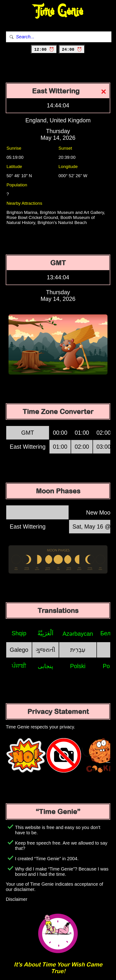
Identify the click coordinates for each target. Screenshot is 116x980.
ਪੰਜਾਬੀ (19, 666)
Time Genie (58, 12)
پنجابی (45, 666)
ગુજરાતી (45, 650)
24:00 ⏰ (72, 50)
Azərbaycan (78, 634)
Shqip (19, 633)
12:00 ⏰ (44, 50)
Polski (78, 666)
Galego (19, 650)
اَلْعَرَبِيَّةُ (45, 633)
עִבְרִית (78, 650)
